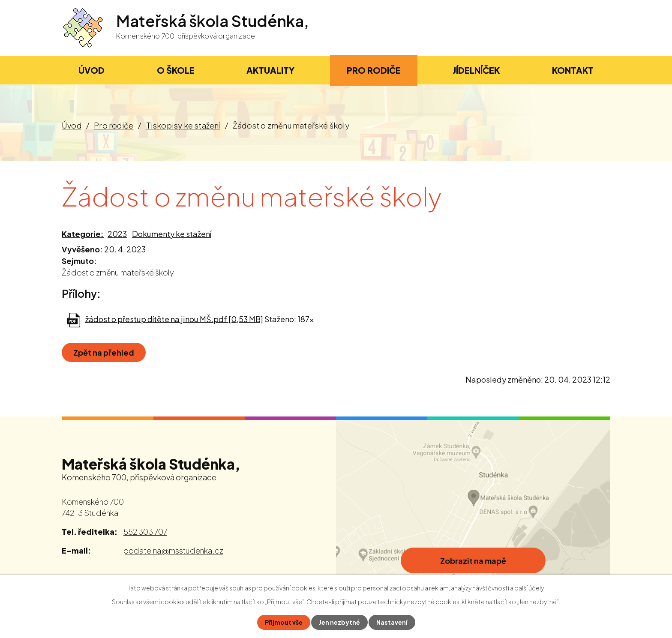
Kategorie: (83, 234)
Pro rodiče (114, 125)
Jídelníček (476, 70)
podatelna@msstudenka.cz (173, 550)
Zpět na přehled (104, 352)
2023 (117, 234)
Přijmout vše (284, 622)
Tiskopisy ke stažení (183, 125)
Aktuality (270, 70)
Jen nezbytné (339, 622)
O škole (176, 70)
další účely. (529, 588)
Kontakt (573, 70)
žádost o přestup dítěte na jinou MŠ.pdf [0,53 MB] (174, 319)
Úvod (72, 125)
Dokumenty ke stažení (172, 234)
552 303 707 (145, 532)
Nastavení (392, 622)
